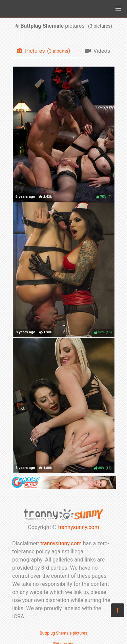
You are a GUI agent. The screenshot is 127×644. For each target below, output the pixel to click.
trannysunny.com (79, 527)
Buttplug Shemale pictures (63, 633)
